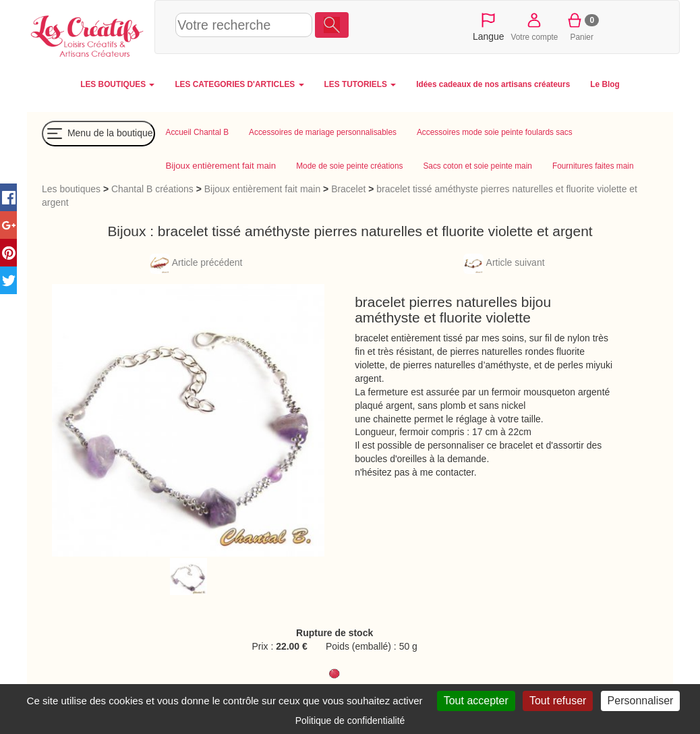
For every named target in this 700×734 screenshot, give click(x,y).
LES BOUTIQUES (117, 84)
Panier (582, 26)
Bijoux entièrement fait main (262, 189)
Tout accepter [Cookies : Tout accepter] (476, 701)
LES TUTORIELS (360, 84)
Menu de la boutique (98, 134)
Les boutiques (71, 189)
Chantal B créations (152, 189)
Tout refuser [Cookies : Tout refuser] (558, 701)
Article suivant (504, 262)
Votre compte (535, 26)
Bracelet (348, 189)
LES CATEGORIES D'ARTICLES (239, 84)
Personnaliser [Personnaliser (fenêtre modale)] (641, 701)
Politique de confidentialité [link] (350, 721)
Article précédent (196, 262)
